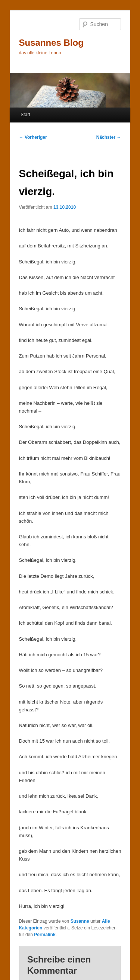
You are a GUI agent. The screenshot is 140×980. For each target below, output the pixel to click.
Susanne (80, 921)
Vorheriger (33, 137)
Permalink (45, 935)
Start (25, 115)
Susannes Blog (51, 43)
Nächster (109, 137)
